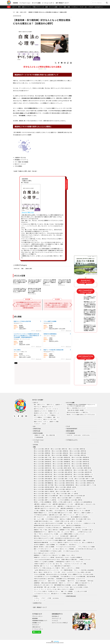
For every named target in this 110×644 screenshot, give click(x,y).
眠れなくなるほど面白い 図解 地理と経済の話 (44, 487)
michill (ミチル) (37, 603)
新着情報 (15, 3)
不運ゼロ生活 (90, 581)
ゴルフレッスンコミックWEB (59, 623)
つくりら (54, 621)
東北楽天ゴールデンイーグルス (41, 413)
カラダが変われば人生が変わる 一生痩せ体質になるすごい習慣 (48, 515)
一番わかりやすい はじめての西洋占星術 (76, 581)
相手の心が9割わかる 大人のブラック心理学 (44, 538)
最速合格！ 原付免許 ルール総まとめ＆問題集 (44, 547)
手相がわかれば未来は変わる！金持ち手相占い (44, 579)
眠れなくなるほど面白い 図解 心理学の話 (63, 472)
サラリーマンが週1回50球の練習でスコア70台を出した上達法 (48, 551)
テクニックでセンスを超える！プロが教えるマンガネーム (47, 591)
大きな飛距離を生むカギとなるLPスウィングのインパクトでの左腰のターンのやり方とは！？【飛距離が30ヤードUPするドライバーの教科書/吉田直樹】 (29, 305)
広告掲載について (37, 623)
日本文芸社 (36, 442)
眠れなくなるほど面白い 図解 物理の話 (43, 466)
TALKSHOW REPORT (72, 429)
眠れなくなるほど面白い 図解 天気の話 (61, 464)
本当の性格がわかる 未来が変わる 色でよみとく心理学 (67, 538)
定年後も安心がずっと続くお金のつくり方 (43, 585)
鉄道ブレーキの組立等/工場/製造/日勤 (53, 350)
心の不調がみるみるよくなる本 (85, 532)
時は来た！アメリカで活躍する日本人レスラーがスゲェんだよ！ (81, 414)
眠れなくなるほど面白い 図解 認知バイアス (83, 474)
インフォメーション (25, 3)
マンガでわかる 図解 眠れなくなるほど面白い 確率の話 (70, 500)
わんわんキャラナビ (81, 579)
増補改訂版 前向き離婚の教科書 (41, 542)
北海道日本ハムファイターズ (40, 411)
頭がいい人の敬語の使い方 (88, 542)
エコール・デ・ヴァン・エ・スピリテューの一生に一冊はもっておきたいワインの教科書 (54, 589)
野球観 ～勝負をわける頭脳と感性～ (70, 559)
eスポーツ (46, 422)
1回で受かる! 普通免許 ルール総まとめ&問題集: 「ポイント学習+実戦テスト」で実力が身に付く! (55, 545)
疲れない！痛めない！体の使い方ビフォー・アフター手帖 (47, 572)
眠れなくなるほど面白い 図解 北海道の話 (43, 479)
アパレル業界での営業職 (50, 321)
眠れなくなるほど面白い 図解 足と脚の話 (62, 468)
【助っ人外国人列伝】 (51, 435)
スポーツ (14, 7)
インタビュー (75, 7)
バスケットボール (38, 419)
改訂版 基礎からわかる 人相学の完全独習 (65, 579)
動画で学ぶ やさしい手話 (54, 532)
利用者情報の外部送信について (40, 621)
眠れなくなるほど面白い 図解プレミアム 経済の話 (45, 500)
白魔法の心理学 (23, 12)
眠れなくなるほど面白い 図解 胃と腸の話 (82, 468)
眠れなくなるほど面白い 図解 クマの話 (43, 457)
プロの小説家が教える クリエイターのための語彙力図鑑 (73, 576)
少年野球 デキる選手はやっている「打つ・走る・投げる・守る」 (48, 564)
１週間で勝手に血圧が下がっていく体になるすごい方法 (46, 508)
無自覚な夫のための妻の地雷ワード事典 (76, 540)
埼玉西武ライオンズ (53, 411)
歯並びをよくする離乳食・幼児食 (67, 519)
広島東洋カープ (59, 405)
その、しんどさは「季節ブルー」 (69, 532)
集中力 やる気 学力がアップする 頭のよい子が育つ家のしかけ (48, 528)
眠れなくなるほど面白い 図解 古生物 (78, 453)
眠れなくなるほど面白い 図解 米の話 (59, 449)
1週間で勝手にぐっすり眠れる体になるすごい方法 (68, 506)
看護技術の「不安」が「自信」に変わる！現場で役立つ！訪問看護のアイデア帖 (52, 530)
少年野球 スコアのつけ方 (85, 559)
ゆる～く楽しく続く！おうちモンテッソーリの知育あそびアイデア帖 (80, 523)
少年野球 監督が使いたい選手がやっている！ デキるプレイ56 (69, 562)
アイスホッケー (37, 424)
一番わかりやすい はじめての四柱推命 (56, 581)
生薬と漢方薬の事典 (38, 587)
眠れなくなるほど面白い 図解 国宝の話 (61, 459)
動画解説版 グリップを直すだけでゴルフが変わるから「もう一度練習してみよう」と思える (54, 555)
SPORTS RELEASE (71, 596)
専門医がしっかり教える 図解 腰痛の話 (43, 502)
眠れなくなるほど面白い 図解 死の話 (42, 451)
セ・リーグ (36, 600)
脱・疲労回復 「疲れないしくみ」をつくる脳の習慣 (78, 511)
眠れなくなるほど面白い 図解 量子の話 (61, 466)
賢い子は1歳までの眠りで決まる (84, 519)
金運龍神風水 (37, 583)
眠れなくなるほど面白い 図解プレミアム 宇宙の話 (45, 498)
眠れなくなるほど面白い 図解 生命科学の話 (44, 481)
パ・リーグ (43, 600)
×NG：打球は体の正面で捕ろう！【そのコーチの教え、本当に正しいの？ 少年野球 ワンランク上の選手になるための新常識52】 (56, 305)
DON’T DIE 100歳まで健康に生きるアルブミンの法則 (60, 513)
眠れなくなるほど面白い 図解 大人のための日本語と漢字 (72, 496)
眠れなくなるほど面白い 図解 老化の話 (43, 468)
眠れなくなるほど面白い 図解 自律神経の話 (44, 489)
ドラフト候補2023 (51, 415)
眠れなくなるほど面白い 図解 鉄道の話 (43, 464)
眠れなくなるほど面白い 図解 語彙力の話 (43, 472)
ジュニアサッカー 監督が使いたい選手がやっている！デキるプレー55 (65, 542)
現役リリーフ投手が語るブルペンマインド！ (77, 408)
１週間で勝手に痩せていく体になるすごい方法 (85, 504)
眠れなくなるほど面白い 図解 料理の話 (80, 466)
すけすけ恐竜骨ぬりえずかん (52, 519)
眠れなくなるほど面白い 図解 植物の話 (43, 462)
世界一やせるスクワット (39, 517)
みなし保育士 (17, 350)
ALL (9, 7)
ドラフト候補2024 (38, 417)
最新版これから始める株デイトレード (84, 583)
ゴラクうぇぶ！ (56, 618)
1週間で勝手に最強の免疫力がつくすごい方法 (63, 504)
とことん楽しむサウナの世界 (80, 591)
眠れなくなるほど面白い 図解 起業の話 (80, 457)
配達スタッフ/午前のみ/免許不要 (22, 321)
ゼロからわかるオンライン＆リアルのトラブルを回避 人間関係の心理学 (50, 540)
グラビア (91, 7)
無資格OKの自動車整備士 (50, 334)
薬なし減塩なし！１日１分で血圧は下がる (56, 511)
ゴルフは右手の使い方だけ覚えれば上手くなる (86, 549)
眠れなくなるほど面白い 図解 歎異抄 (60, 455)
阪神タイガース (50, 405)
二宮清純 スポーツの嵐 (39, 435)
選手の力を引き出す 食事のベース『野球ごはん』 (78, 412)
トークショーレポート (48, 3)
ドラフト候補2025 (48, 417)
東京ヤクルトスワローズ (39, 409)
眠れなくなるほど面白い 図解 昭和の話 (80, 459)
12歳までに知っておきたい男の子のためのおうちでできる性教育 (48, 523)
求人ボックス (39, 331)
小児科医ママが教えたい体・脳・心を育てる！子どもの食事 (68, 521)
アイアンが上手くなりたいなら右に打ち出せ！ (66, 547)
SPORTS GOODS (86, 435)
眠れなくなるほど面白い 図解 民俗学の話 (63, 474)
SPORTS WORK (77, 435)
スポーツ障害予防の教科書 (66, 570)
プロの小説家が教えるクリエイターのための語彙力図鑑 (46, 576)
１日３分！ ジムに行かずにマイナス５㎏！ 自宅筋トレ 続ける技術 (76, 572)
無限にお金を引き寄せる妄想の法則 (49, 583)
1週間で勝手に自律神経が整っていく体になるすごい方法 (73, 508)
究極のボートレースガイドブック (66, 583)
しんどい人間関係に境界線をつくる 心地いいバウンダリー (73, 534)
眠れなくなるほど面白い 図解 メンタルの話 (63, 479)
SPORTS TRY (70, 435)
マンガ (82, 7)
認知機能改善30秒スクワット (40, 532)
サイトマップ (35, 625)
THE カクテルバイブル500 (63, 587)
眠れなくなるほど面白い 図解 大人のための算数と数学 (46, 496)
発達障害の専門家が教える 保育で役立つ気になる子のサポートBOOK (49, 525)
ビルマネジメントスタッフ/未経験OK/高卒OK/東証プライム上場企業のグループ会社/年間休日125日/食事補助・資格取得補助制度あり (27, 335)
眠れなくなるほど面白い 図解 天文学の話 (43, 474)
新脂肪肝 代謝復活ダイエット (40, 513)
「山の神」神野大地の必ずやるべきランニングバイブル (46, 570)
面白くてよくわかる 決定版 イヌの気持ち (79, 587)
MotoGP (44, 424)
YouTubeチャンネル (100, 7)
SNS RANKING (56, 598)
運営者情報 (35, 618)
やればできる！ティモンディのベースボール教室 (75, 564)
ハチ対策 (49, 598)
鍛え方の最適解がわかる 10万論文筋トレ (80, 517)
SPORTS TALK (37, 429)
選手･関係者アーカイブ (62, 3)
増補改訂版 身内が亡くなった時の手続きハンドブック (75, 528)
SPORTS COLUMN (38, 433)
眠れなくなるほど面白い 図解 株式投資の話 (64, 481)
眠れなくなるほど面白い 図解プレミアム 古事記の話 (69, 498)
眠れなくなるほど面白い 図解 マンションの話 (66, 491)
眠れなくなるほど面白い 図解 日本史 (78, 455)
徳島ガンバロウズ (38, 422)
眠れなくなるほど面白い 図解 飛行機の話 (83, 476)
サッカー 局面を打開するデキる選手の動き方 (60, 566)
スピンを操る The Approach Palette (71, 551)
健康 (47, 7)
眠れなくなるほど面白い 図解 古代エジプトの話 (44, 494)
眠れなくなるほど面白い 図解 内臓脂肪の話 (44, 483)
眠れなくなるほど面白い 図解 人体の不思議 (44, 485)
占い (86, 7)
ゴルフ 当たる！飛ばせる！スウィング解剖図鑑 (63, 549)
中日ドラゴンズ (37, 407)
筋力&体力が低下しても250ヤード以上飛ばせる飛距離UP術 (69, 557)
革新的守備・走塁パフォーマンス (41, 566)
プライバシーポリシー (38, 616)
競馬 (65, 7)
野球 (19, 7)
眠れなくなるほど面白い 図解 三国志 (42, 455)
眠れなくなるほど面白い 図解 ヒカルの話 (63, 476)
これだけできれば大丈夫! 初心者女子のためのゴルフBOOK (47, 559)
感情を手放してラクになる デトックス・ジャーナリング (46, 536)
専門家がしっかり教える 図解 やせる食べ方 (62, 502)
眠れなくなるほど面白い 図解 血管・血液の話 (66, 487)
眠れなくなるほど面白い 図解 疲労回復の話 (64, 485)
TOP (14, 12)
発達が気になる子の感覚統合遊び (74, 525)
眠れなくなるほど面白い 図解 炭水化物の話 (64, 483)
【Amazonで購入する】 (28, 212)
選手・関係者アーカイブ (40, 607)
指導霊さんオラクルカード (40, 581)
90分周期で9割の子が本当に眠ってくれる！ (44, 521)
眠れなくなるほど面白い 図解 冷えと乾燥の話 (44, 491)
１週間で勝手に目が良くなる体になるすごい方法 (45, 506)
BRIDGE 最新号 (70, 431)
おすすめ (36, 445)
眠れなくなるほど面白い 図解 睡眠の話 (61, 462)
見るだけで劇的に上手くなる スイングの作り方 (44, 553)
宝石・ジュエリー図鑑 (39, 519)
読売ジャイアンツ (27, 7)
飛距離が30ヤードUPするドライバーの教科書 (44, 557)
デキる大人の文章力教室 (39, 574)
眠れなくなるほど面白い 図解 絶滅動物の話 (85, 481)
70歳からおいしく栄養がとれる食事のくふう (84, 513)
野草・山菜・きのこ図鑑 (50, 587)
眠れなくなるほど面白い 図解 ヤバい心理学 (84, 479)
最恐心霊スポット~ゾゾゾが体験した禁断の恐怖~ (62, 594)
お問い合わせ (35, 627)
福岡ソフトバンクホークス (40, 415)
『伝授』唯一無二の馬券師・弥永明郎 (75, 410)
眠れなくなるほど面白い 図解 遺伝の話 (61, 457)
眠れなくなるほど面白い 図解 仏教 (42, 449)
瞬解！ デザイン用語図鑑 (67, 591)
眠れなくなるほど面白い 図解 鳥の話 (78, 451)
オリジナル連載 (36, 3)
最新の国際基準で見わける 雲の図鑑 (62, 585)
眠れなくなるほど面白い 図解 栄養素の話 (43, 470)
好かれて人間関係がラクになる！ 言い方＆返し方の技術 (81, 574)
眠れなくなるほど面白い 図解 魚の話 (77, 449)
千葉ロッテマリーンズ (38, 7)
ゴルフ (61, 7)
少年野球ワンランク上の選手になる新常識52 (44, 562)
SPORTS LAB (17, 269)
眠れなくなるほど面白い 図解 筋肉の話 (43, 459)
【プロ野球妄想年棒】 (39, 437)
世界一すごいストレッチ (81, 515)
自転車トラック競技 (54, 422)
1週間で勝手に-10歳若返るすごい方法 (42, 504)
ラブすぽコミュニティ (72, 440)
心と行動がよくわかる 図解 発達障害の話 (83, 502)
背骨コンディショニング (69, 515)
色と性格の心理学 (64, 536)
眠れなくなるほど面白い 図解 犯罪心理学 (43, 476)
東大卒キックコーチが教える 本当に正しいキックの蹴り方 (47, 568)
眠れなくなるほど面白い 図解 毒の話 (60, 451)
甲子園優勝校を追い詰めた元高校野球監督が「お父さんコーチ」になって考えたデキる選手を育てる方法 (81, 405)
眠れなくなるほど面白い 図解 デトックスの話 (86, 485)
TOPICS (35, 596)
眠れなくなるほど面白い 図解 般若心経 (80, 464)
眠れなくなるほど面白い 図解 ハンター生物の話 (67, 494)
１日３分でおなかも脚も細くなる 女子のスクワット (58, 517)
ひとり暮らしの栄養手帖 (39, 511)
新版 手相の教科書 (91, 576)
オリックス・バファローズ (52, 409)
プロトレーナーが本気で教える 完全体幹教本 (84, 570)
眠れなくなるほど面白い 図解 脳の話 (42, 453)
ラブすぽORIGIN (71, 433)
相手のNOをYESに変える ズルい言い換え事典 (56, 574)
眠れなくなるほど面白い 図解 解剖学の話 (63, 470)
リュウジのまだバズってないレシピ (42, 594)
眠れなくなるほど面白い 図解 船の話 (60, 453)
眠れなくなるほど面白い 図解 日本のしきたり (65, 489)
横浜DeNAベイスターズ (48, 407)
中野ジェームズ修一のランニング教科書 (70, 568)
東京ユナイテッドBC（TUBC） (50, 419)
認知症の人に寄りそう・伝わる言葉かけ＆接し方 (82, 530)
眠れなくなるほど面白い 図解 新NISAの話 (85, 483)
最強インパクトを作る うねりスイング (42, 549)
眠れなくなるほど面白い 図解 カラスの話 (83, 470)
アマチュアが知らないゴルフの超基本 (87, 547)
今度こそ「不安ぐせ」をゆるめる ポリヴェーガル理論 (46, 534)
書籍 (69, 7)
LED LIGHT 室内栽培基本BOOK (79, 585)
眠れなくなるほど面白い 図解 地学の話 (80, 462)
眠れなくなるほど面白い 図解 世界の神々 (83, 472)
